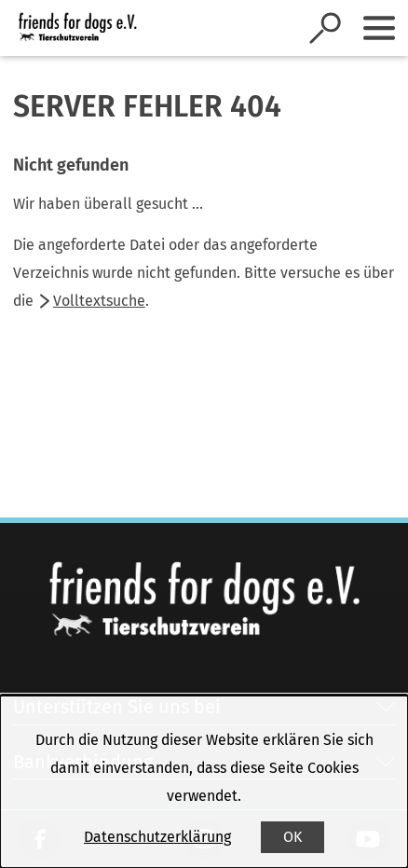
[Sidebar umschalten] (379, 28)
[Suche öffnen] (325, 28)
